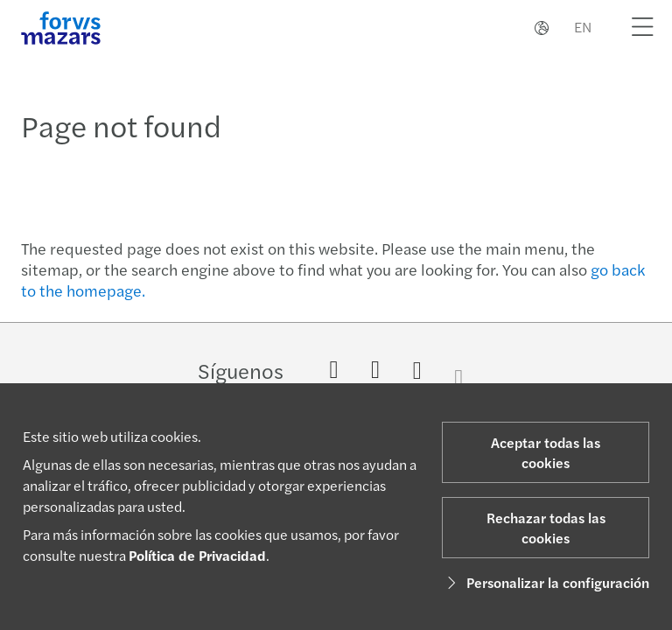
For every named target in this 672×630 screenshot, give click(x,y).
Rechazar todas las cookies (546, 528)
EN (583, 27)
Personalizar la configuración (546, 582)
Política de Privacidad (197, 555)
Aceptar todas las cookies (546, 452)
